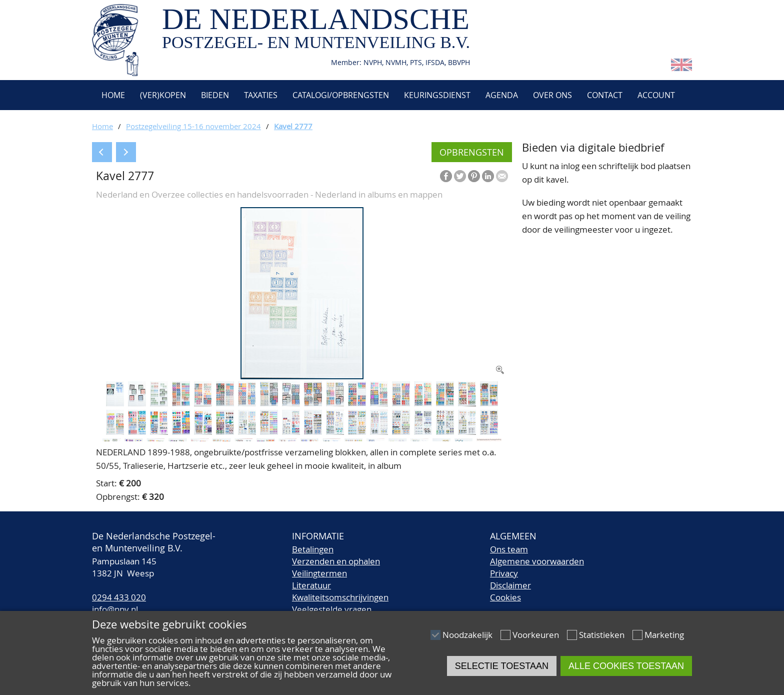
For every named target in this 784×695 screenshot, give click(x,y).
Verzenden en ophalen (336, 561)
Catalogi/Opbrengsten (341, 95)
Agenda (502, 95)
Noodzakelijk (467, 635)
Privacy (504, 573)
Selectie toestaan (502, 666)
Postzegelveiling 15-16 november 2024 (193, 126)
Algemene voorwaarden (537, 561)
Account (656, 95)
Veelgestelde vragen (332, 609)
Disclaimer (510, 585)
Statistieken (602, 635)
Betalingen (313, 549)
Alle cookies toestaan (626, 666)
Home (112, 95)
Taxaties (261, 95)
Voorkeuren (536, 635)
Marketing (664, 635)
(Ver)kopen (163, 95)
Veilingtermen (319, 573)
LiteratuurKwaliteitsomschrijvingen (340, 591)
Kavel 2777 (293, 126)
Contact (605, 95)
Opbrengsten (472, 152)
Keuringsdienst (437, 95)
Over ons (552, 95)
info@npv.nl (115, 609)
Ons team (509, 549)
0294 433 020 (119, 597)
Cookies (505, 597)
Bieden (215, 95)
